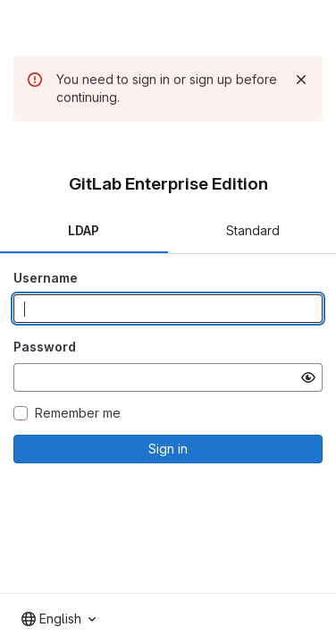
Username (46, 278)
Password (45, 347)
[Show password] (308, 377)
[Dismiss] (301, 80)
